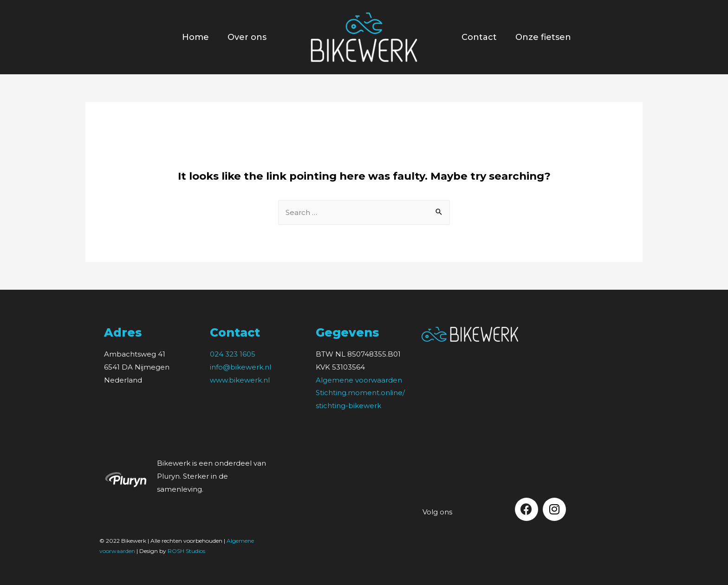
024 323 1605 (233, 354)
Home (195, 37)
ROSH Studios (186, 551)
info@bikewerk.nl (240, 367)
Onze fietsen (543, 37)
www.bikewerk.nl (240, 380)
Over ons (247, 37)
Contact (479, 37)
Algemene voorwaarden (359, 380)
